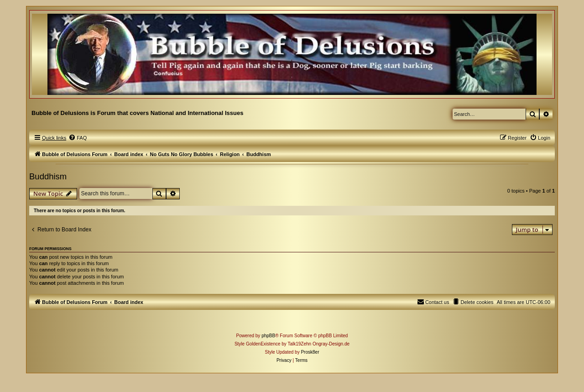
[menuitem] (78, 138)
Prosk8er (310, 352)
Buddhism (48, 176)
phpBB (268, 336)
